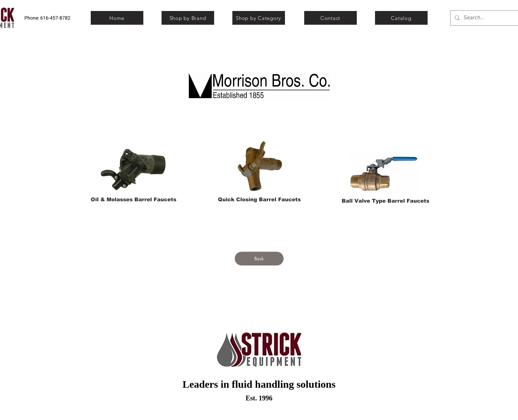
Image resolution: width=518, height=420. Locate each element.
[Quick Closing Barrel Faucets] (259, 199)
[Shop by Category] (259, 18)
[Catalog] (401, 18)
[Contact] (330, 18)
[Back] (259, 259)
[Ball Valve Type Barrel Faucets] (385, 201)
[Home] (117, 18)
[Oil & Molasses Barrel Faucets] (134, 199)
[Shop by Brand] (188, 18)
